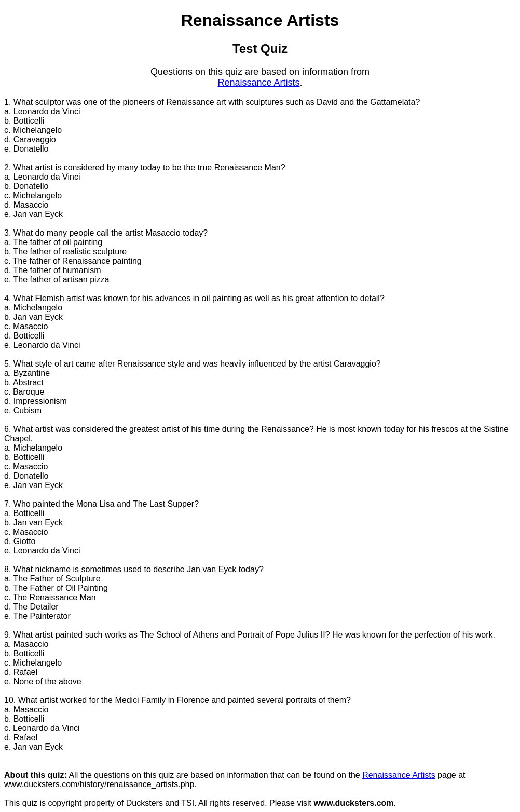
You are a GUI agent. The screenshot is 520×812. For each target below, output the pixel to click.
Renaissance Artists (258, 83)
